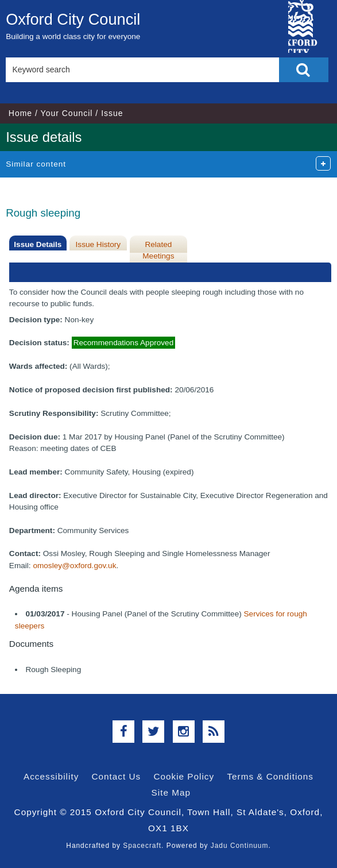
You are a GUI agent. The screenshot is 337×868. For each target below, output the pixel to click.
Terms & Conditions (270, 776)
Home (20, 113)
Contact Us (117, 776)
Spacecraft (142, 846)
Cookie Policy (184, 776)
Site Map (171, 792)
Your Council (67, 113)
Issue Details (38, 244)
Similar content (36, 164)
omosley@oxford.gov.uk (74, 566)
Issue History (98, 244)
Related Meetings (158, 250)
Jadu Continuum (240, 846)
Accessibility (51, 776)
